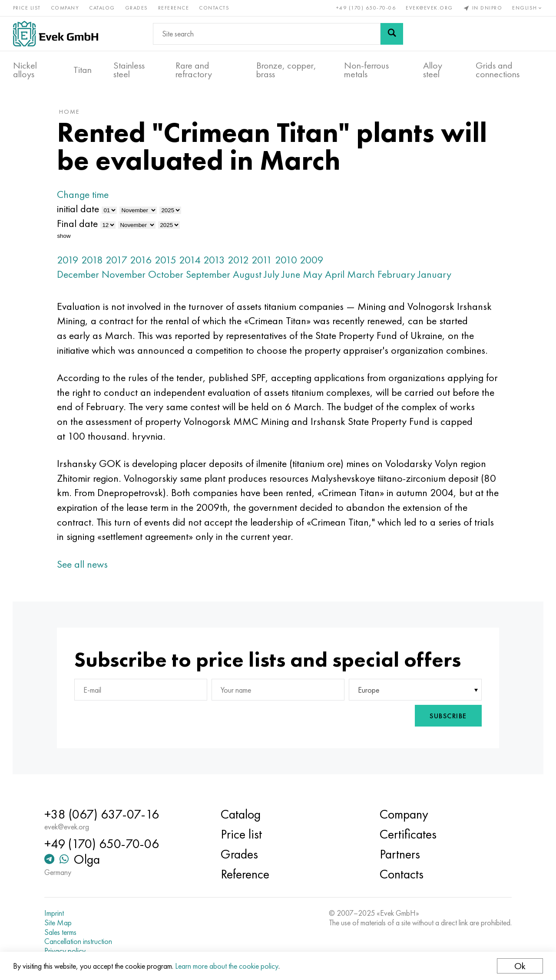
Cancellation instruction (79, 941)
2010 (287, 260)
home (71, 112)
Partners (399, 854)
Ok (520, 966)
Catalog (103, 8)
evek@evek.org (429, 8)
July (273, 275)
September (209, 275)
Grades (137, 8)
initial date (79, 209)
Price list (27, 8)
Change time (84, 195)
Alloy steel (433, 70)
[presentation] (366, 717)
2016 (142, 260)
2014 (191, 260)
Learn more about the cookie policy (227, 966)
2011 (263, 260)
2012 (240, 260)
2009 (313, 260)
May (314, 275)
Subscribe (447, 717)
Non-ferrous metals (366, 70)
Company (65, 8)
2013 (215, 260)
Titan (83, 70)
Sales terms (61, 932)
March (362, 275)
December (79, 275)
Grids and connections (498, 70)
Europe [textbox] (368, 690)
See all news (84, 564)
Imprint (55, 913)
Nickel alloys (25, 70)
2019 (69, 260)
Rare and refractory (194, 70)
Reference (174, 8)
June (292, 275)
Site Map (59, 923)
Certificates (408, 834)
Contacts (215, 8)
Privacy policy (66, 951)
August (248, 275)
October (167, 275)
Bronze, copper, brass (286, 70)
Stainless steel (129, 70)
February (398, 275)
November (125, 275)
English (528, 8)
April (336, 275)
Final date (79, 224)
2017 (118, 260)
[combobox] (414, 691)
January (436, 275)
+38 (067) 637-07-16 (103, 814)
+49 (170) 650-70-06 (366, 8)
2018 (93, 260)
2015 (167, 260)
